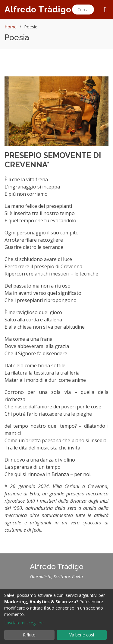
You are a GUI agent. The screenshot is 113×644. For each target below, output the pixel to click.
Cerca (83, 10)
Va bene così (82, 635)
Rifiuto (29, 635)
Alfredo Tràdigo (38, 10)
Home (11, 27)
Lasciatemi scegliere (24, 623)
